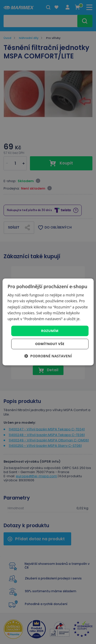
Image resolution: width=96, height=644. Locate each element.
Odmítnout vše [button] (50, 344)
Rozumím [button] (50, 331)
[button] (48, 356)
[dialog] (48, 322)
